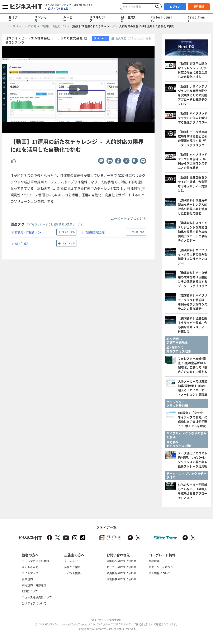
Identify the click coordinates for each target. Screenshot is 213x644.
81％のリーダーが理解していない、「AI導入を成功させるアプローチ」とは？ (193, 491)
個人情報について (160, 573)
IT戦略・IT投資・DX (28, 232)
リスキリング (97, 19)
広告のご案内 (72, 567)
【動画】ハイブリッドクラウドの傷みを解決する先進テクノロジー (193, 118)
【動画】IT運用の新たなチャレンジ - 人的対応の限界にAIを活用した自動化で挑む (193, 70)
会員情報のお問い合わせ (121, 573)
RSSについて (30, 591)
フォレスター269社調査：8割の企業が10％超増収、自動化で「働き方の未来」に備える (193, 365)
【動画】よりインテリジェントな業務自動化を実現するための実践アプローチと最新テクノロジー (193, 95)
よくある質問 (30, 567)
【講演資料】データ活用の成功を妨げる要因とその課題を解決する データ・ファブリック (193, 279)
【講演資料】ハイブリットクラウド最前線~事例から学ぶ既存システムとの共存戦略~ (193, 302)
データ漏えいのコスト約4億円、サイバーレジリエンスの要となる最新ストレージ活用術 (193, 460)
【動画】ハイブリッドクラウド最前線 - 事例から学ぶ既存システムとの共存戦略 (193, 161)
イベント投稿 (72, 573)
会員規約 (27, 579)
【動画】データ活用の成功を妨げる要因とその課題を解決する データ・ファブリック (193, 138)
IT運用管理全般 (95, 232)
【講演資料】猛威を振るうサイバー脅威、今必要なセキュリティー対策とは (193, 325)
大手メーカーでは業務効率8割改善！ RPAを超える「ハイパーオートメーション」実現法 (193, 388)
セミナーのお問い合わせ (121, 567)
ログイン (175, 7)
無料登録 (199, 6)
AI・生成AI (128, 19)
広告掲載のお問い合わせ (121, 579)
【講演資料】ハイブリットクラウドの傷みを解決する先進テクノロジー (193, 256)
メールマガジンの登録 (35, 561)
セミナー (13, 19)
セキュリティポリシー (162, 567)
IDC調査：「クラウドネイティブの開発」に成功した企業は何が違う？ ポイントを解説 (193, 419)
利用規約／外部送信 (34, 585)
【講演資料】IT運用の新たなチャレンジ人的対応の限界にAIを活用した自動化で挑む (193, 207)
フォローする (68, 232)
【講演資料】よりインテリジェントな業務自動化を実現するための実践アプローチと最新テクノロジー (193, 232)
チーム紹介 (71, 561)
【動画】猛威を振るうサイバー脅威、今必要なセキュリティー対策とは (193, 184)
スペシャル (41, 19)
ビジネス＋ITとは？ (59, 9)
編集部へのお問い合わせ (121, 561)
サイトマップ (30, 573)
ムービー (68, 19)
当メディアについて (34, 603)
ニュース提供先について (37, 597)
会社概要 (154, 561)
